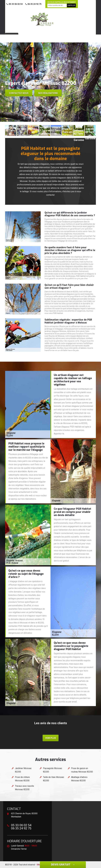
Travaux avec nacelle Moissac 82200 (24, 788)
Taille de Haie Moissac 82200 (54, 779)
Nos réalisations (48, 93)
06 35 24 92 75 (33, 4)
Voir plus (51, 738)
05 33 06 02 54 (15, 4)
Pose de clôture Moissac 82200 (22, 779)
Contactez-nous (19, 93)
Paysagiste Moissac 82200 (53, 770)
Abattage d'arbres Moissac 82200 (79, 779)
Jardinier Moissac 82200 (23, 770)
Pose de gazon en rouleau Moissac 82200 (82, 770)
